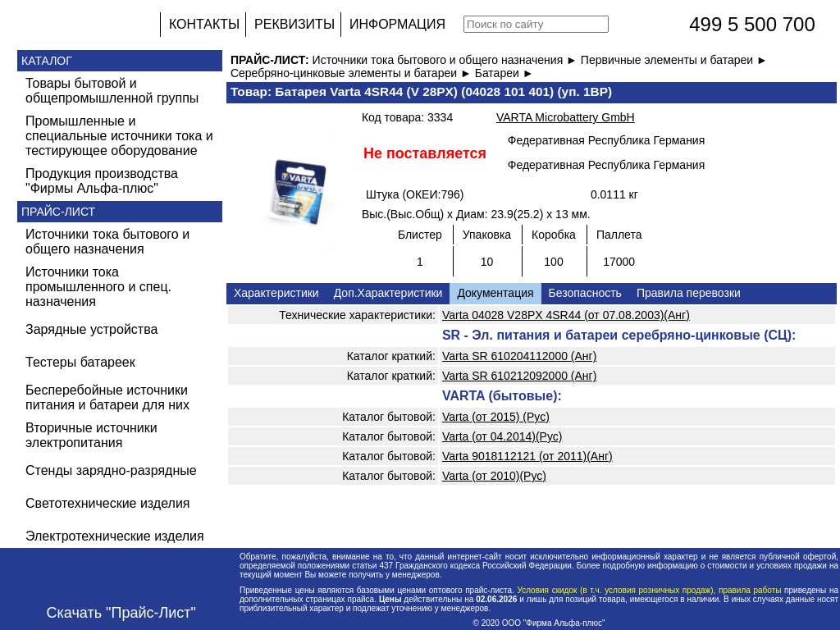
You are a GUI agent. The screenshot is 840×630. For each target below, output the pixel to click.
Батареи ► (504, 73)
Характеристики (276, 293)
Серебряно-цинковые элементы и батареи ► (353, 73)
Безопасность (585, 293)
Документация (495, 293)
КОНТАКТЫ (204, 24)
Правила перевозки (689, 293)
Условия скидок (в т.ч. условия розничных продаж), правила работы (649, 590)
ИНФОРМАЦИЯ (397, 24)
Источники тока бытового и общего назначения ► (447, 60)
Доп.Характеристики (388, 293)
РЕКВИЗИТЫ (294, 24)
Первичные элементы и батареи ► (674, 60)
